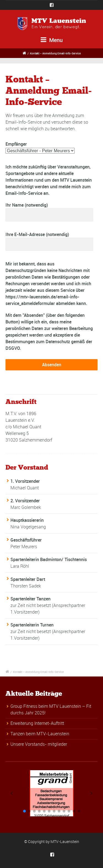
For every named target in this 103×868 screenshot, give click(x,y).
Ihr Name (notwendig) (49, 212)
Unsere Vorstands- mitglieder (39, 744)
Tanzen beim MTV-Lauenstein (40, 734)
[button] (12, 793)
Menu (52, 40)
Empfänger (16, 144)
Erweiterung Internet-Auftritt (37, 723)
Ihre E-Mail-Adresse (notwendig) (49, 241)
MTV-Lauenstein (65, 841)
